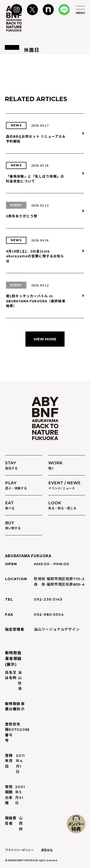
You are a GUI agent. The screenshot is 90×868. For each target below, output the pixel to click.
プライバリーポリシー (19, 850)
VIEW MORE (45, 339)
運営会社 (47, 850)
